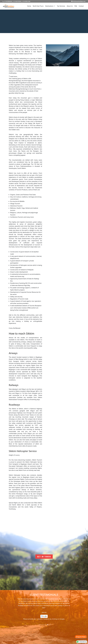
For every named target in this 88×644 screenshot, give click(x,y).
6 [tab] (48, 625)
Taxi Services (61, 6)
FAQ (76, 6)
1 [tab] (40, 625)
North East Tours (38, 6)
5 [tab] (46, 625)
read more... (14, 76)
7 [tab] (50, 625)
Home (29, 6)
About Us (70, 6)
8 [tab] (51, 625)
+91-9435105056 (17, 1)
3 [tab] (43, 625)
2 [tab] (41, 625)
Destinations (50, 6)
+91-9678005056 (8, 1)
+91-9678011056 (26, 1)
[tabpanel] (44, 610)
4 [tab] (45, 625)
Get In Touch (44, 557)
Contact (81, 6)
